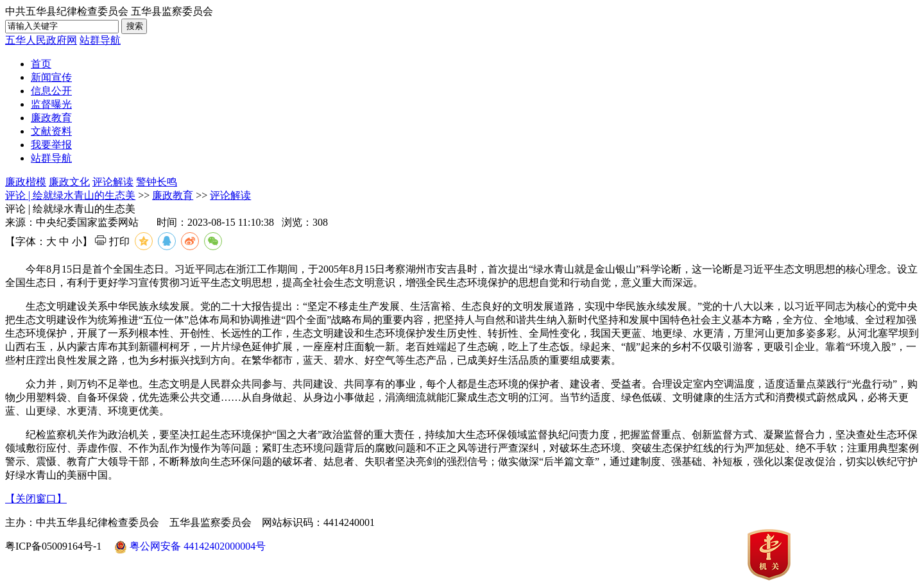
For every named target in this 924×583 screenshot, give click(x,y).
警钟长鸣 (157, 182)
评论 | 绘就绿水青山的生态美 (70, 195)
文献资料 (51, 131)
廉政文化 (69, 182)
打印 (112, 241)
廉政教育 (51, 118)
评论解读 (113, 182)
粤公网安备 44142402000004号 (190, 547)
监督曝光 (51, 104)
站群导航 (100, 40)
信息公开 (51, 91)
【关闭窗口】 (36, 499)
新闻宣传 (51, 77)
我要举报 (51, 145)
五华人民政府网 (41, 40)
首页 (41, 64)
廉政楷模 (26, 182)
